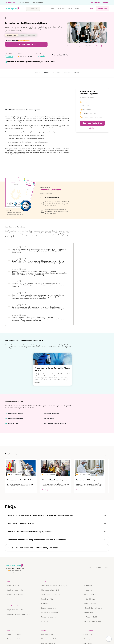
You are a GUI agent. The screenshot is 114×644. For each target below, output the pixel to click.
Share (92, 128)
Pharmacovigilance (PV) (50, 624)
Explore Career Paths (15, 624)
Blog (90, 601)
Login (91, 9)
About (37, 73)
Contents (57, 73)
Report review (30, 445)
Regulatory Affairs (48, 633)
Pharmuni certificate (59, 55)
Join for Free (102, 9)
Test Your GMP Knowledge (100, 3)
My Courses (88, 624)
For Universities (38, 3)
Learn (52, 9)
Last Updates (98, 46)
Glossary (98, 601)
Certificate (47, 73)
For (10, 3)
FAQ (106, 601)
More (77, 9)
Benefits (67, 73)
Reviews (76, 73)
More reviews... (11, 472)
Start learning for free (26, 44)
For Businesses (24, 3)
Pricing (70, 9)
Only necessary (92, 640)
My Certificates (89, 633)
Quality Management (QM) (51, 629)
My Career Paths (90, 629)
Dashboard (88, 620)
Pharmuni (41, 56)
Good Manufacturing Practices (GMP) (55, 620)
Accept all (82, 640)
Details (11, 524)
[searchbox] (35, 9)
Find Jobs (61, 9)
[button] (57, 549)
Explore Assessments (15, 629)
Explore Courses (13, 620)
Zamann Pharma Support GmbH (50, 173)
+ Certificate (84, 106)
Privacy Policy (73, 640)
